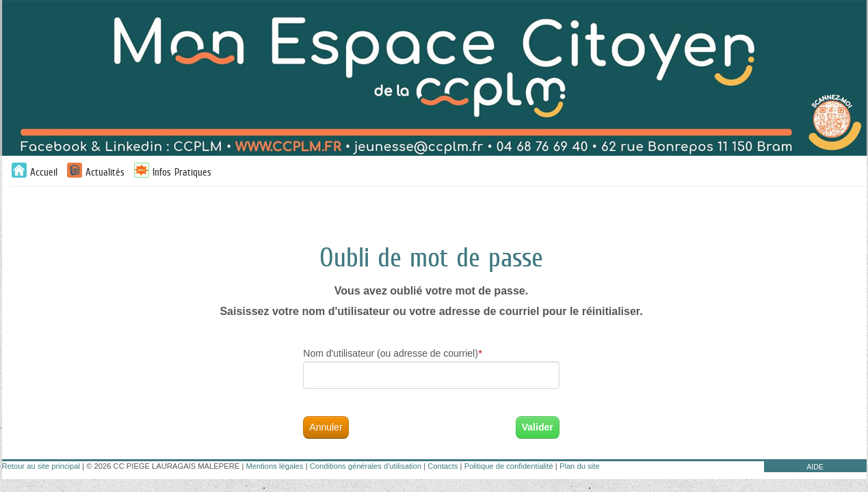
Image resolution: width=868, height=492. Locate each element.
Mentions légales (274, 466)
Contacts (443, 466)
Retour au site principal (41, 466)
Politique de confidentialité (509, 466)
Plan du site (579, 466)
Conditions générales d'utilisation (366, 466)
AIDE (815, 467)
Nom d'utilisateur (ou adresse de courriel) (392, 354)
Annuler (326, 427)
